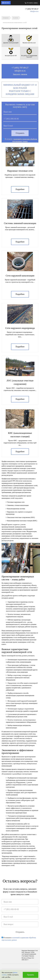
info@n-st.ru (34, 11)
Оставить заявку (31, 3)
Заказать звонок (20, 74)
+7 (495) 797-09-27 (20, 68)
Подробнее (20, 189)
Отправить (20, 133)
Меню (6, 3)
